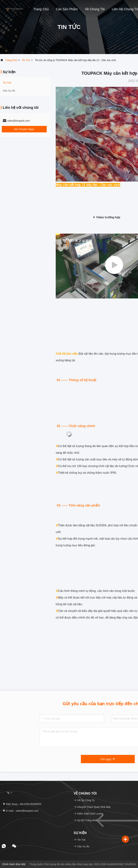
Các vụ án (9, 91)
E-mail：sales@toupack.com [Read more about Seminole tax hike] (20, 811)
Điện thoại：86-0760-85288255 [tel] (22, 804)
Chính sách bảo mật (14, 864)
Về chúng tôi (95, 9)
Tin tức (26, 60)
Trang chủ (41, 9)
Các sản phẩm (67, 9)
